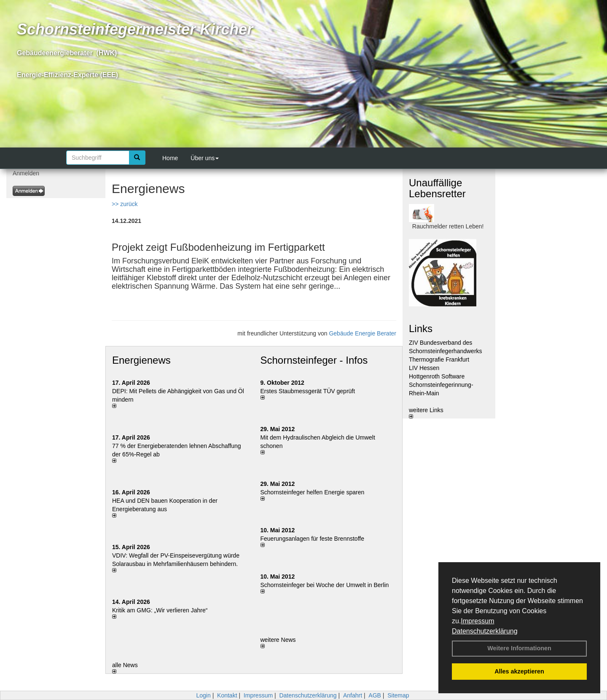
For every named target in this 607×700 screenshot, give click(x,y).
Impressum (477, 621)
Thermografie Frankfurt (439, 359)
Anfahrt (353, 695)
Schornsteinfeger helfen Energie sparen (313, 492)
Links (421, 329)
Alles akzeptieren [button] (519, 671)
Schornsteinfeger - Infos (314, 360)
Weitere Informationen (519, 648)
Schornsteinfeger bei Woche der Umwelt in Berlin (325, 585)
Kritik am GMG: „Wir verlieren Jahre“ (160, 610)
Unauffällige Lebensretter (437, 188)
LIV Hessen (424, 368)
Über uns (205, 158)
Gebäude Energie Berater (363, 333)
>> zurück (125, 204)
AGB (375, 695)
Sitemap (398, 695)
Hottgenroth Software (437, 376)
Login (203, 695)
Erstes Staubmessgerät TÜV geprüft (308, 391)
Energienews (141, 360)
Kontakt (227, 695)
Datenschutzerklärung (485, 631)
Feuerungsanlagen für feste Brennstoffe (312, 539)
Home (170, 158)
